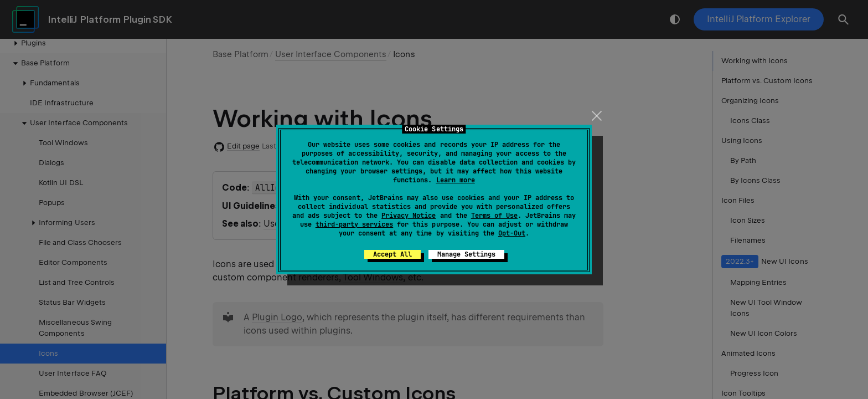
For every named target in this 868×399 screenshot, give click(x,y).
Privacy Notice (409, 216)
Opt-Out (512, 233)
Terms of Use (494, 216)
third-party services (354, 224)
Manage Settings (466, 254)
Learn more (456, 180)
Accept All (392, 254)
